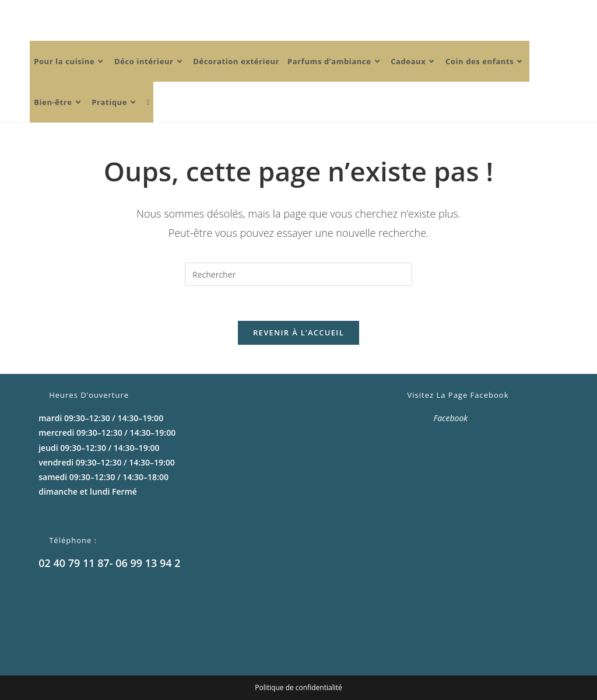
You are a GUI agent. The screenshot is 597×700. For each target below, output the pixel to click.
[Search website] (148, 102)
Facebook (451, 418)
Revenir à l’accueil (298, 332)
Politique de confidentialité (298, 687)
